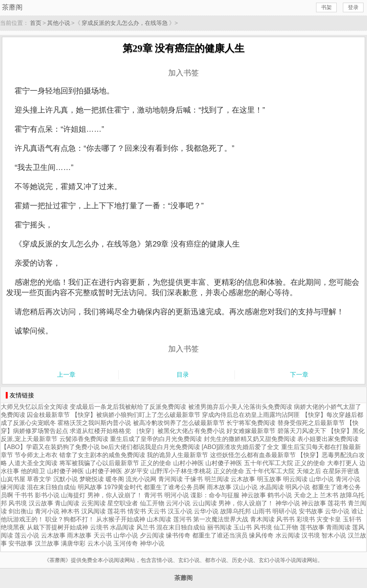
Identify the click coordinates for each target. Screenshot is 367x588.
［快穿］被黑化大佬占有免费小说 (179, 431)
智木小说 (334, 535)
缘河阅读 (13, 487)
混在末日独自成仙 (51, 487)
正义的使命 (156, 463)
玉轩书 (352, 519)
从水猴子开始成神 (121, 519)
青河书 (153, 495)
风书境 (18, 503)
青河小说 (348, 479)
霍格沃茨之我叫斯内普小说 (94, 423)
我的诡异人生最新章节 (177, 455)
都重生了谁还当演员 (220, 535)
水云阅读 (288, 535)
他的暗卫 (33, 471)
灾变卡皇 (329, 519)
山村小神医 (188, 463)
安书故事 (311, 511)
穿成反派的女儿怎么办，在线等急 (125, 23)
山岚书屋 (13, 479)
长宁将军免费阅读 (251, 423)
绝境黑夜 (13, 527)
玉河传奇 (126, 543)
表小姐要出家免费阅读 (328, 439)
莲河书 (182, 519)
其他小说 (59, 23)
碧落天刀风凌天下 (302, 431)
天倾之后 (309, 471)
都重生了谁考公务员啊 (174, 487)
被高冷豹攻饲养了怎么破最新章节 (179, 423)
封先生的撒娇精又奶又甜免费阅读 (250, 439)
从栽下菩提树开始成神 (57, 527)
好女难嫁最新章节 (251, 431)
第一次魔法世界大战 (221, 519)
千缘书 (193, 479)
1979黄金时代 (123, 487)
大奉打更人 (342, 463)
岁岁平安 (136, 471)
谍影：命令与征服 (216, 495)
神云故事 (254, 495)
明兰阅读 (217, 479)
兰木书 (329, 495)
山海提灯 (73, 495)
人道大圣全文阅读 (33, 463)
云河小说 (178, 503)
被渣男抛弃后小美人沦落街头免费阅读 (240, 407)
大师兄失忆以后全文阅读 (34, 407)
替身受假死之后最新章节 (311, 423)
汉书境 (311, 535)
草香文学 (39, 479)
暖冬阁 (115, 479)
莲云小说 (27, 535)
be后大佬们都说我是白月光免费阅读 (151, 447)
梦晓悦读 (92, 479)
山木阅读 (159, 519)
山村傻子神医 (224, 463)
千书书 (24, 495)
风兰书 (146, 527)
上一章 (66, 375)
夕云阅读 (152, 535)
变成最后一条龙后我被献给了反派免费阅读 (128, 407)
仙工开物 (152, 503)
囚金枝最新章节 (48, 415)
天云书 (157, 511)
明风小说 (298, 487)
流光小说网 (141, 479)
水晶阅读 (272, 487)
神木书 (70, 511)
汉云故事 (41, 503)
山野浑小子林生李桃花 (181, 471)
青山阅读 (67, 503)
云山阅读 (205, 503)
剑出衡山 (21, 511)
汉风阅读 (93, 511)
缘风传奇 (261, 535)
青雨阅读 (338, 527)
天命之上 (306, 495)
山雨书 (262, 511)
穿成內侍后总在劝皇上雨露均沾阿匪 (251, 415)
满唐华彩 (73, 543)
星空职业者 (123, 503)
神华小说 (288, 503)
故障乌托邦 (236, 511)
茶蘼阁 (12, 7)
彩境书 (306, 519)
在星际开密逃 (341, 471)
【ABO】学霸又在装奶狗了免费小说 (50, 447)
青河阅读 (170, 479)
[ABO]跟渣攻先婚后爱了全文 (241, 447)
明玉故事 (269, 479)
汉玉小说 (180, 511)
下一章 (299, 375)
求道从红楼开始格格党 (100, 431)
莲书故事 (312, 527)
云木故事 (243, 479)
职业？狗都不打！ (70, 519)
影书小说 (47, 495)
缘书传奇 (178, 535)
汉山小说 (245, 487)
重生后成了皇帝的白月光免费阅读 (156, 439)
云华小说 (206, 511)
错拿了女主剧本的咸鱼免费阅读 (102, 455)
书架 (326, 7)
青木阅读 (262, 519)
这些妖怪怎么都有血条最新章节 (253, 455)
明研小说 (285, 511)
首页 (36, 23)
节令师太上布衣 (36, 455)
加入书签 (183, 73)
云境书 (99, 527)
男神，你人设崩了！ (115, 495)
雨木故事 (219, 487)
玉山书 (242, 527)
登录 (353, 7)
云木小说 (100, 543)
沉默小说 (66, 479)
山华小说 (321, 479)
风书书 (285, 519)
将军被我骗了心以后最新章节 (99, 463)
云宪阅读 (93, 503)
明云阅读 (295, 479)
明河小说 (177, 495)
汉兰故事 (47, 543)
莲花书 (337, 503)
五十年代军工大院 (269, 463)
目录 (183, 375)
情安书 (137, 511)
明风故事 (90, 487)
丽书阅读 (220, 527)
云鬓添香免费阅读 (84, 439)
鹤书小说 (280, 495)
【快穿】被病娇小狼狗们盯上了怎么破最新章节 (136, 415)
